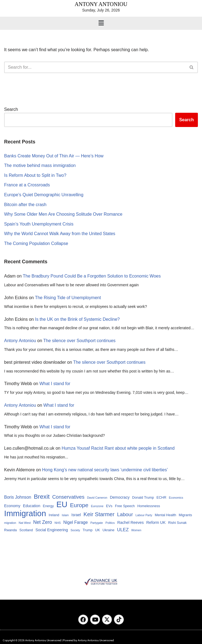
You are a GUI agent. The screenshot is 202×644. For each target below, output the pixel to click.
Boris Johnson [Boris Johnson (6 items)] (18, 497)
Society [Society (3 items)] (75, 530)
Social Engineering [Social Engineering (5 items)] (52, 530)
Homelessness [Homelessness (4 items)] (149, 506)
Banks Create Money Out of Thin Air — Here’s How (54, 156)
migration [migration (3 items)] (10, 523)
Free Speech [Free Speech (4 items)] (125, 506)
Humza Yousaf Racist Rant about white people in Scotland (118, 448)
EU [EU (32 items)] (62, 505)
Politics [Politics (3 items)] (110, 523)
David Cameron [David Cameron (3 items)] (97, 498)
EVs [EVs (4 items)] (109, 506)
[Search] (95, 67)
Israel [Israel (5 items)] (76, 515)
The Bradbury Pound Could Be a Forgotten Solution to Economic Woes (92, 276)
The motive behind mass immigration (40, 165)
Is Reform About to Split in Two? (35, 175)
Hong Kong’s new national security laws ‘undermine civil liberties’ (105, 470)
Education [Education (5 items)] (32, 506)
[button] (101, 23)
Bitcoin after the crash (25, 205)
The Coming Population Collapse (36, 243)
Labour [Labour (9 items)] (125, 514)
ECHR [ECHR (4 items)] (161, 498)
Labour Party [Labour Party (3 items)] (144, 515)
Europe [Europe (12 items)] (79, 505)
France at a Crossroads (27, 185)
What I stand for (55, 384)
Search (11, 109)
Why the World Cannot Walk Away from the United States (60, 234)
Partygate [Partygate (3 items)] (97, 523)
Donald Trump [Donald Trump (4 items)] (143, 498)
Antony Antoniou (20, 341)
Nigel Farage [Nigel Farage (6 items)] (75, 522)
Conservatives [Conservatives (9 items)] (68, 497)
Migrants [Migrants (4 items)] (185, 515)
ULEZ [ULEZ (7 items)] (123, 530)
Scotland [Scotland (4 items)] (26, 530)
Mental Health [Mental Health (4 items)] (166, 515)
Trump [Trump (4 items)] (88, 530)
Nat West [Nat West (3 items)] (25, 523)
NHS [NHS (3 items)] (58, 523)
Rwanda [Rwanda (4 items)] (10, 530)
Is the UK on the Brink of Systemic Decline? (77, 319)
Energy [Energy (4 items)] (48, 506)
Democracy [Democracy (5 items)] (120, 497)
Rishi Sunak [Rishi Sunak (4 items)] (177, 523)
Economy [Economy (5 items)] (12, 506)
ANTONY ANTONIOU (101, 4)
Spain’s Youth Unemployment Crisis (39, 224)
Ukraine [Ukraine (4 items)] (109, 530)
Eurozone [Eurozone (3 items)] (97, 506)
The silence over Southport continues (79, 341)
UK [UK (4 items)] (98, 530)
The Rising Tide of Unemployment (68, 298)
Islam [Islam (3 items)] (65, 515)
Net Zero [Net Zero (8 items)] (43, 522)
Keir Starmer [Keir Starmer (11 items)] (99, 514)
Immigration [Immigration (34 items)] (25, 513)
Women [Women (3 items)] (136, 530)
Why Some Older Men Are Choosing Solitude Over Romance (63, 214)
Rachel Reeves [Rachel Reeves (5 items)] (131, 522)
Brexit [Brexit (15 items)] (42, 497)
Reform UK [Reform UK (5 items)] (156, 522)
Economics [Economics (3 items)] (176, 498)
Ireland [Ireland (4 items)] (54, 515)
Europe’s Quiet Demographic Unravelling (44, 195)
